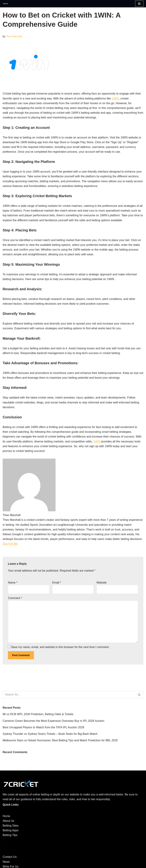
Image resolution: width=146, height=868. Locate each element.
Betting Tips (10, 835)
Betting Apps (11, 830)
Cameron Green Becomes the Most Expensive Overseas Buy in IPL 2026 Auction (54, 721)
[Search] (69, 695)
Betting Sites (11, 826)
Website (102, 583)
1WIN (115, 98)
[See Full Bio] (20, 544)
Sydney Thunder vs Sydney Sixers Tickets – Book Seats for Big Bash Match (50, 734)
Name (13, 583)
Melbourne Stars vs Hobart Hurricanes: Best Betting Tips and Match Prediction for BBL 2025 (60, 740)
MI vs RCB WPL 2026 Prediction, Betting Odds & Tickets (38, 714)
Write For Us (10, 867)
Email (57, 583)
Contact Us (10, 857)
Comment (15, 598)
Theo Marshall (14, 36)
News (6, 862)
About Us (8, 821)
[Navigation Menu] (139, 4)
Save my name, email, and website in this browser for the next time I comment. (60, 647)
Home (6, 816)
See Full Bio (10, 544)
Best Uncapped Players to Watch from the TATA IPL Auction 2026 (43, 727)
